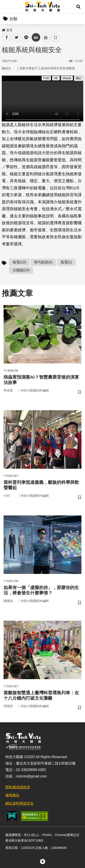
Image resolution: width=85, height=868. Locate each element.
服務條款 (12, 795)
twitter (17, 37)
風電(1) (66, 262)
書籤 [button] (55, 37)
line (25, 37)
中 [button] (36, 37)
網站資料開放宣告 (20, 803)
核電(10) (19, 262)
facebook (7, 37)
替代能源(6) (43, 262)
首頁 (7, 30)
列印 (46, 37)
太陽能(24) (21, 270)
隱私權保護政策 (18, 787)
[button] (78, 7)
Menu (7, 7)
